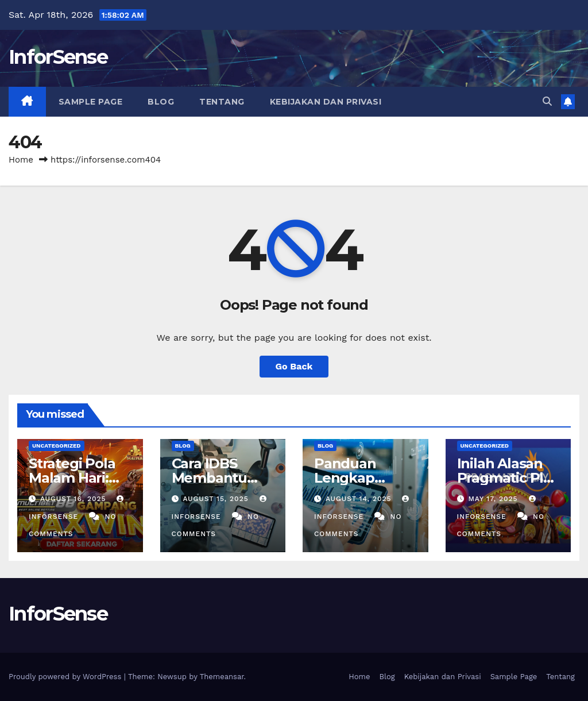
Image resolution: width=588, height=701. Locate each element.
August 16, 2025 (75, 499)
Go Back (294, 366)
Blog (161, 102)
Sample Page (91, 102)
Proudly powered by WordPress (66, 677)
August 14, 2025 (360, 499)
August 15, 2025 (217, 499)
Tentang (222, 102)
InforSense (58, 57)
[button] (547, 101)
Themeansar (222, 677)
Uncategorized (57, 446)
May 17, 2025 (494, 499)
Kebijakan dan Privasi (326, 102)
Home (21, 160)
